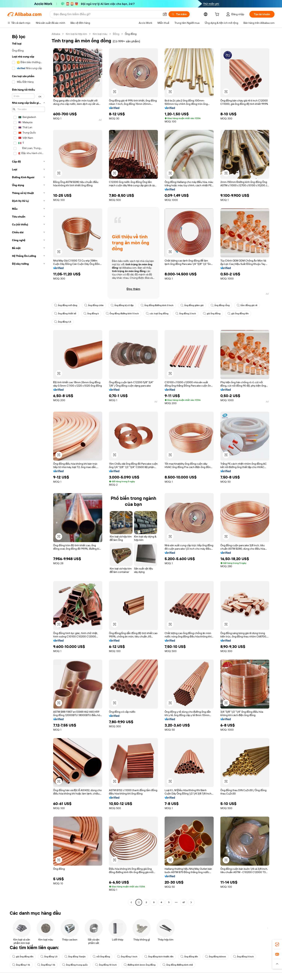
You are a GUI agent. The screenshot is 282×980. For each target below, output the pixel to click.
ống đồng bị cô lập (122, 305)
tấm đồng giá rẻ (247, 305)
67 (184, 902)
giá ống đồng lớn (238, 314)
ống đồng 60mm (216, 957)
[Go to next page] (191, 902)
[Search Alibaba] (107, 14)
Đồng (116, 34)
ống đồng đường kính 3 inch (157, 305)
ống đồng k (91, 314)
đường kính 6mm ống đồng (140, 965)
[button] (165, 14)
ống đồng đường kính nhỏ (178, 965)
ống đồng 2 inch (186, 314)
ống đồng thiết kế (65, 314)
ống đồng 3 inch (243, 957)
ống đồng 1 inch (127, 957)
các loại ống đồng (157, 314)
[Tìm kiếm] (179, 14)
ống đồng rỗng (220, 305)
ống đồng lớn (189, 957)
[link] (277, 944)
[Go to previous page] (131, 902)
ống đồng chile (94, 305)
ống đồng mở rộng (66, 305)
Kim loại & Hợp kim (76, 34)
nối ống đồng (101, 957)
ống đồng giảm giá (192, 305)
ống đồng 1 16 (21, 965)
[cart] (218, 15)
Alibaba (56, 34)
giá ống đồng (212, 314)
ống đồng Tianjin (75, 957)
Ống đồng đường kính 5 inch (122, 314)
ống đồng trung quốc (75, 965)
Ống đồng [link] (131, 34)
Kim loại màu (100, 34)
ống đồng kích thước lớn (159, 957)
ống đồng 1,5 (63, 322)
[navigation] (28, 469)
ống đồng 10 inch (106, 965)
